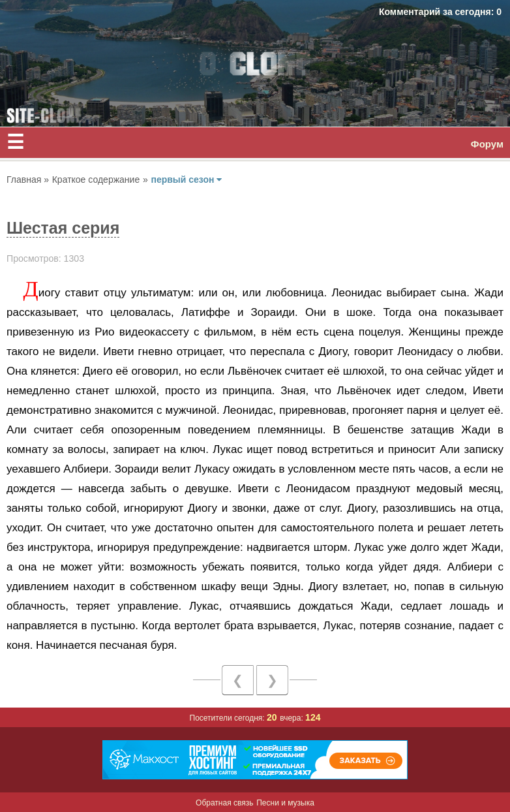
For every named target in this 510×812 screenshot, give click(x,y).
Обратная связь (224, 803)
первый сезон (186, 180)
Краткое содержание (96, 180)
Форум (487, 144)
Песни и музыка (285, 803)
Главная (25, 180)
